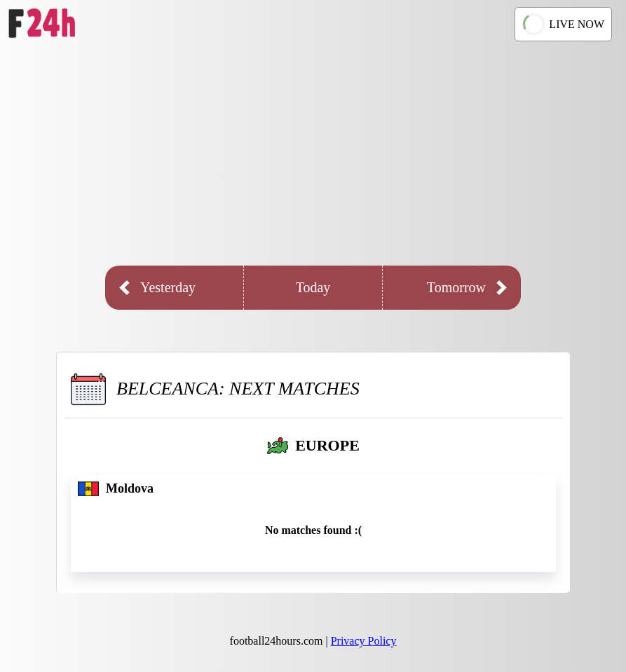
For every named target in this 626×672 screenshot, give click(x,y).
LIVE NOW (564, 24)
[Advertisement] (313, 153)
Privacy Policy (364, 641)
